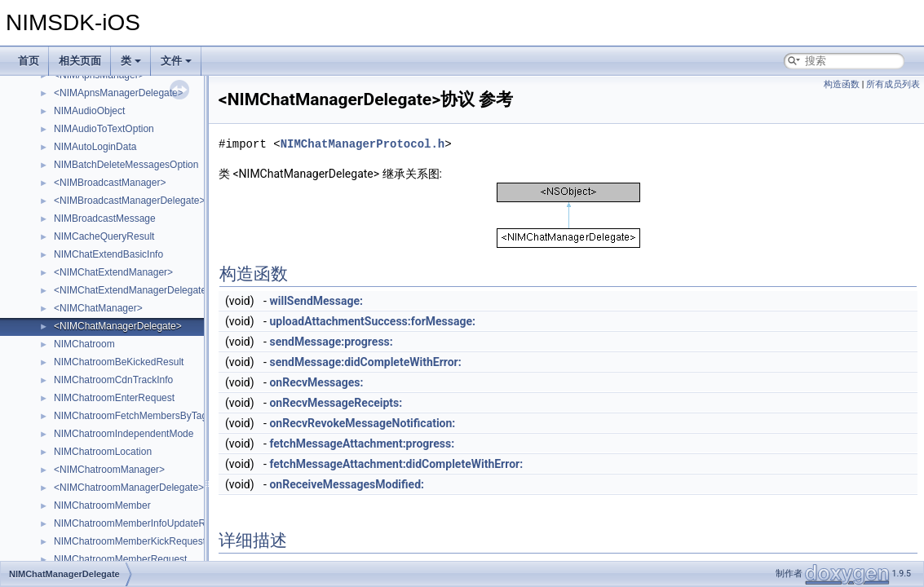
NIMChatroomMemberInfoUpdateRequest (144, 523)
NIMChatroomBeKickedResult (119, 362)
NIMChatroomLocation (103, 452)
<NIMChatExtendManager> (113, 272)
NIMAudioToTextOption (104, 129)
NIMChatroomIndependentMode (124, 434)
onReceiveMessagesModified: (347, 484)
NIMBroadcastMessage (105, 218)
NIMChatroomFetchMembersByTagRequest (149, 416)
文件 (176, 61)
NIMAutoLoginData (95, 147)
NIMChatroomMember (102, 505)
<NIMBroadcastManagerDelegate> (129, 201)
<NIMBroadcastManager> (110, 183)
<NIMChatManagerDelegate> (118, 326)
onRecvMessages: (316, 382)
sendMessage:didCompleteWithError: (365, 362)
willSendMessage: (316, 301)
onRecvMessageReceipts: (336, 403)
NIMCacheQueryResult (104, 236)
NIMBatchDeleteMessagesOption (126, 165)
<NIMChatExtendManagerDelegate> (133, 290)
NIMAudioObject (89, 111)
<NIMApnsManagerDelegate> (119, 93)
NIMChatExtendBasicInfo (108, 254)
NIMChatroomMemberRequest (120, 559)
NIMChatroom (84, 344)
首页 (29, 61)
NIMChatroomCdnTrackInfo (113, 380)
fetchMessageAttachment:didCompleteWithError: (396, 464)
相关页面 (80, 61)
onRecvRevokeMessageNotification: (362, 423)
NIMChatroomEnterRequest (114, 398)
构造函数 (842, 84)
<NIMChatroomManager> (109, 470)
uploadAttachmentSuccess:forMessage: (372, 321)
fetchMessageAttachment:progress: (362, 444)
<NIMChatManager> (98, 308)
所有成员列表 (893, 84)
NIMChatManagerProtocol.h (363, 144)
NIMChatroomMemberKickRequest (130, 541)
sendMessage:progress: (331, 342)
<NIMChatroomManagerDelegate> (129, 488)
